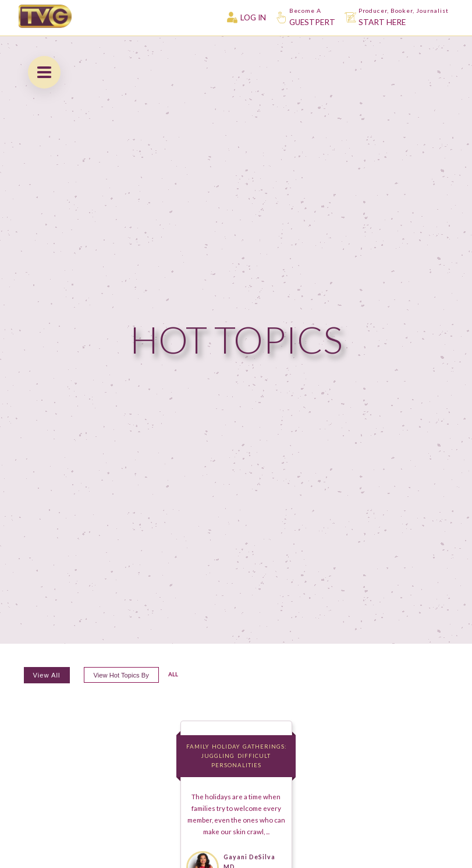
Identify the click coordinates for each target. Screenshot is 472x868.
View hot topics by (121, 675)
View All (47, 675)
